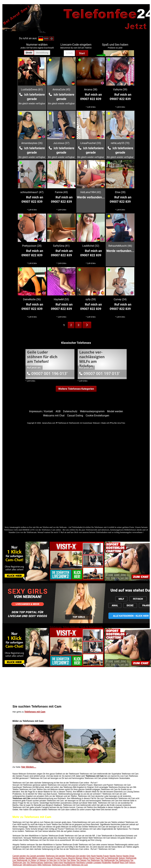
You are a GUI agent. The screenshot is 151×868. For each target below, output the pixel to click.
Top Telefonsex (94, 860)
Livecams (42, 858)
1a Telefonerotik (111, 858)
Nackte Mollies (19, 858)
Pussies (57, 858)
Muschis (72, 858)
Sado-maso (58, 863)
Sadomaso (48, 863)
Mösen (86, 858)
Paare (98, 858)
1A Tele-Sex (52, 860)
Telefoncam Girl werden (76, 856)
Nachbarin (81, 863)
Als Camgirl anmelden (36, 856)
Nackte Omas (129, 856)
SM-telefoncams (30, 865)
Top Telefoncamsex (35, 863)
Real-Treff (124, 863)
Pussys (64, 858)
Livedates (97, 863)
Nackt (93, 856)
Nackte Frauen (103, 856)
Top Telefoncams (122, 860)
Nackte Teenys (116, 856)
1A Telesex (41, 860)
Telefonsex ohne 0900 (61, 865)
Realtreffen (107, 863)
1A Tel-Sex (62, 860)
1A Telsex (32, 860)
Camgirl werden (19, 856)
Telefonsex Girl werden (55, 856)
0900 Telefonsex (44, 865)
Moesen (79, 858)
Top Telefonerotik (108, 860)
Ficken (92, 858)
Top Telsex (71, 860)
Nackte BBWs (31, 858)
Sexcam (50, 858)
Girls (88, 856)
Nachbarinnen (70, 863)
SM (103, 858)
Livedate (89, 863)
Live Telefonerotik (20, 860)
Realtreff (116, 863)
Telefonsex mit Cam (35, 712)
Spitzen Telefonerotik (128, 858)
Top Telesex (81, 860)
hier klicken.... (29, 767)
